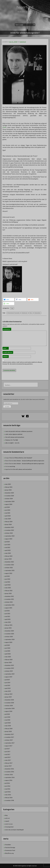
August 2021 (9, 608)
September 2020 (10, 639)
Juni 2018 (8, 717)
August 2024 (9, 504)
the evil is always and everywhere (15, 437)
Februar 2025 (9, 487)
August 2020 (9, 642)
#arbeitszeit (25, 313)
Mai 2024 (8, 513)
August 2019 (9, 677)
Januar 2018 (8, 731)
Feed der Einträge (10, 847)
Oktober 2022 (9, 568)
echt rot (7, 818)
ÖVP (5, 127)
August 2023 (9, 539)
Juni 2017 (8, 752)
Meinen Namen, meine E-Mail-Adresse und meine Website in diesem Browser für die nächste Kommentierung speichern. (22, 363)
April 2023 (8, 550)
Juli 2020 (7, 645)
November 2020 (9, 634)
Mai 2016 (8, 789)
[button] (9, 299)
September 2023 (10, 536)
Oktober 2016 (9, 775)
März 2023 (8, 553)
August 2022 (9, 573)
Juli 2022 (7, 576)
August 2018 (9, 711)
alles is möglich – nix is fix (12, 443)
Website (5, 356)
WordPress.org (9, 853)
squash (7, 821)
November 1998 (9, 800)
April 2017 (8, 757)
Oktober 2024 (9, 499)
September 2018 (10, 708)
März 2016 (8, 795)
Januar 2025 (8, 490)
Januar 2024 (8, 524)
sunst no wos (9, 824)
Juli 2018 (7, 714)
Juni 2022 (8, 579)
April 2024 (8, 516)
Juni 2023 (8, 545)
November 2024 (9, 496)
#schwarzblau (37, 313)
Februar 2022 (9, 591)
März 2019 (8, 691)
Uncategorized (9, 827)
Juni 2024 (8, 510)
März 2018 (8, 726)
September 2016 (10, 777)
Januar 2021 (8, 628)
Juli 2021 (7, 611)
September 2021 (10, 605)
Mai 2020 (8, 651)
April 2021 (8, 619)
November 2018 (9, 703)
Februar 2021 (9, 625)
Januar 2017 (8, 766)
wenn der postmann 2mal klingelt (14, 830)
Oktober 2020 (9, 637)
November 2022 (9, 565)
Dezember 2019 (9, 665)
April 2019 (8, 688)
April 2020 (8, 654)
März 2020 (8, 657)
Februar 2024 (9, 522)
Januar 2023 (8, 559)
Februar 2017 (9, 763)
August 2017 (9, 746)
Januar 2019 (8, 697)
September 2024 (10, 501)
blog (12, 308)
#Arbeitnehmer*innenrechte (13, 313)
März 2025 (8, 484)
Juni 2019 (8, 683)
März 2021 (8, 622)
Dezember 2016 (9, 769)
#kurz (31, 313)
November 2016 (9, 772)
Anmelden (8, 845)
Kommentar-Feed (10, 850)
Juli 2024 (7, 507)
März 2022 (8, 588)
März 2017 (8, 760)
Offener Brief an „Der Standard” (23, 458)
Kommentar (7, 329)
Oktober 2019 (9, 671)
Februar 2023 (9, 556)
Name (5, 348)
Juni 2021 (8, 614)
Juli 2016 (7, 783)
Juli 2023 (7, 542)
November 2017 (9, 737)
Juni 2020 (8, 648)
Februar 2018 (9, 729)
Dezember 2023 (9, 527)
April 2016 (8, 792)
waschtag (12, 466)
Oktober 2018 (9, 706)
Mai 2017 (8, 754)
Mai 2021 (8, 616)
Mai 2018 (8, 720)
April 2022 (8, 585)
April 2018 (8, 723)
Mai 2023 (8, 547)
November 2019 (9, 668)
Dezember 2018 (9, 700)
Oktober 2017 (9, 740)
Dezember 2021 (9, 596)
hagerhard (25, 7)
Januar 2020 (8, 662)
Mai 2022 (8, 582)
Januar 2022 (8, 593)
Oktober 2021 (9, 602)
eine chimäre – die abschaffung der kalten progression (29, 461)
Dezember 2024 (9, 493)
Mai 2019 (8, 685)
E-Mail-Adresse (8, 352)
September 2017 (10, 743)
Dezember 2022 (9, 562)
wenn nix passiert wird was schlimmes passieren (19, 431)
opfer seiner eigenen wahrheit (14, 434)
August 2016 (9, 780)
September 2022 (10, 570)
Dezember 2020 (9, 631)
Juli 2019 (7, 680)
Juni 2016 (8, 786)
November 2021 (9, 599)
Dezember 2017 (9, 734)
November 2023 (9, 530)
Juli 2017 (7, 749)
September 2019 (10, 674)
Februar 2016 (9, 798)
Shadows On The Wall (12, 440)
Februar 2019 (9, 694)
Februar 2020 (9, 660)
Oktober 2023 (9, 533)
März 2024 (8, 519)
